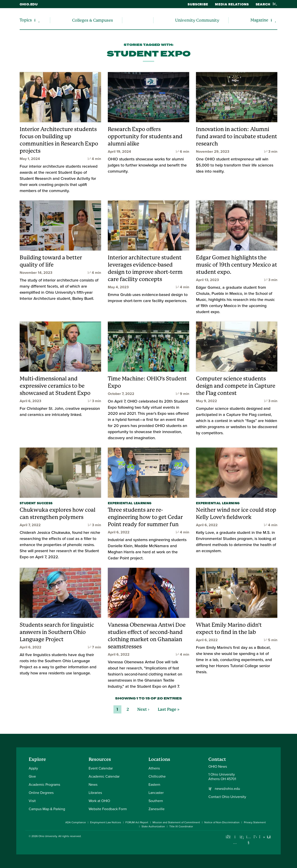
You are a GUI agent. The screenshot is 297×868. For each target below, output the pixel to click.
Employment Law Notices (106, 822)
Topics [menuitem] (26, 20)
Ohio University (48, 836)
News (93, 785)
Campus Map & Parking (47, 809)
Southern (156, 801)
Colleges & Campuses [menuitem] (93, 20)
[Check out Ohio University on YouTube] (249, 840)
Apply (33, 768)
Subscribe (198, 4)
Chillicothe (157, 776)
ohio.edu (29, 4)
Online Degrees (41, 793)
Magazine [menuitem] (259, 20)
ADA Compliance (76, 822)
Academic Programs (44, 785)
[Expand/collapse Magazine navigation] (273, 20)
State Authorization (153, 826)
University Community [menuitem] (197, 20)
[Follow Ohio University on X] (255, 837)
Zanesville (157, 809)
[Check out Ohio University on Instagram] (235, 843)
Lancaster (156, 793)
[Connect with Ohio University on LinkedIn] (242, 837)
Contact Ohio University (227, 797)
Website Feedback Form (108, 809)
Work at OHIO (99, 801)
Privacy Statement (255, 822)
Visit (32, 801)
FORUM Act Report (137, 822)
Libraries (95, 793)
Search (266, 4)
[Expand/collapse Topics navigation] (37, 20)
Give (32, 776)
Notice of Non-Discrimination (222, 822)
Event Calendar (101, 768)
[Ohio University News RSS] (269, 837)
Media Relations (232, 4)
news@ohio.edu (227, 789)
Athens (154, 768)
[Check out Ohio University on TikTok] (262, 837)
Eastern (154, 785)
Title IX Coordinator (181, 826)
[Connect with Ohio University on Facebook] (228, 837)
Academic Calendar (104, 776)
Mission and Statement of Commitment (176, 822)
